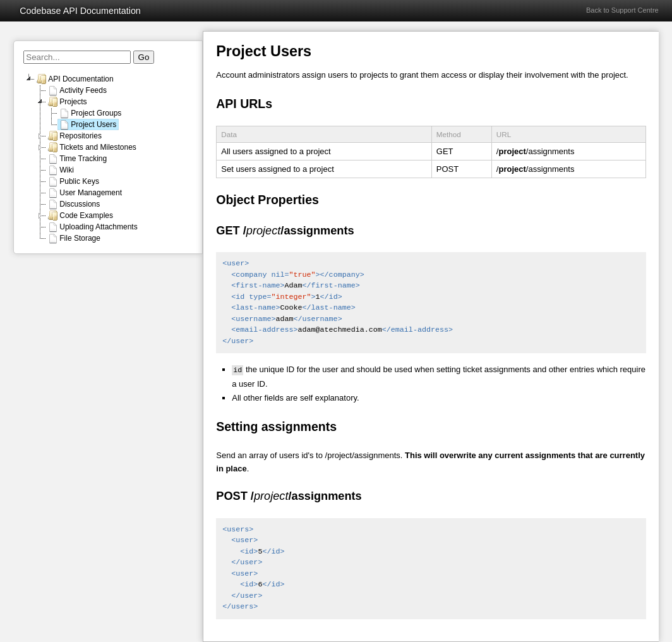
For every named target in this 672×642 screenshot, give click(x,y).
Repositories (74, 136)
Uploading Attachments (92, 227)
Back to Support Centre (622, 10)
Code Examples (80, 215)
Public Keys (73, 181)
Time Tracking (77, 159)
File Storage (74, 238)
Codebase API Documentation (80, 11)
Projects (67, 102)
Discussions (73, 204)
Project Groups (90, 113)
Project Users (87, 124)
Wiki (60, 170)
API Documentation (74, 79)
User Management (84, 193)
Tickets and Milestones (92, 147)
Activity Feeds (77, 90)
